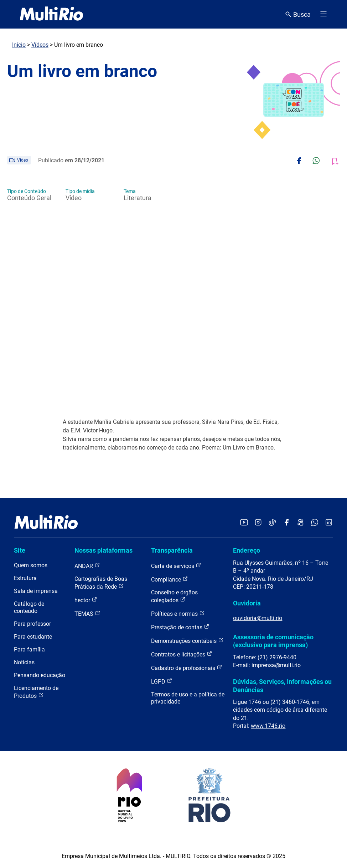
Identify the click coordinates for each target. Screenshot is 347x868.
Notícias (24, 662)
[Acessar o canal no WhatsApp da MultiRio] (315, 523)
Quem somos (31, 565)
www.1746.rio (268, 726)
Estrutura (25, 578)
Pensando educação (40, 675)
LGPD (162, 681)
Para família (29, 649)
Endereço (247, 550)
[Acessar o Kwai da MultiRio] (301, 523)
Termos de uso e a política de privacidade (188, 698)
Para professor (32, 624)
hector (86, 600)
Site (20, 550)
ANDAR (87, 566)
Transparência (172, 550)
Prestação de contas (180, 627)
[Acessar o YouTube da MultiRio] (244, 523)
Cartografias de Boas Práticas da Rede (101, 583)
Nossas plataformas (103, 550)
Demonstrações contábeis (187, 641)
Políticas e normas (178, 613)
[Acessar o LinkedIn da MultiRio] (329, 523)
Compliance (170, 579)
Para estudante (33, 637)
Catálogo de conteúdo (29, 607)
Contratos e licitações (182, 654)
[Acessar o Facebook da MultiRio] (286, 523)
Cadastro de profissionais (187, 668)
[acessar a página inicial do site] (51, 14)
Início (19, 45)
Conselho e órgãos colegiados (174, 596)
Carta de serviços (176, 566)
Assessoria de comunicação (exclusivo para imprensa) (273, 641)
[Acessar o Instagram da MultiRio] (258, 523)
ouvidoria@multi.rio (258, 618)
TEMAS (87, 613)
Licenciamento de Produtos (36, 692)
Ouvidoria (247, 603)
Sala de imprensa (36, 591)
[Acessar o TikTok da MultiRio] (272, 523)
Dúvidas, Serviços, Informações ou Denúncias (282, 686)
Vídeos (40, 45)
